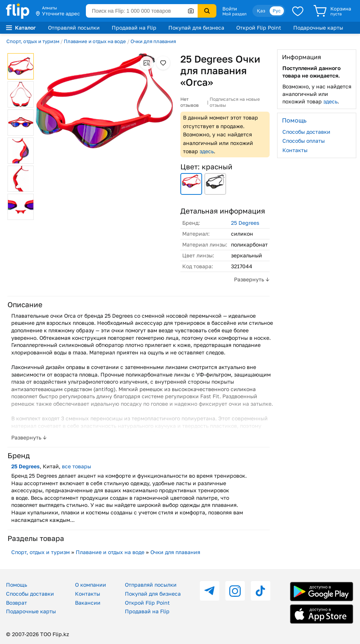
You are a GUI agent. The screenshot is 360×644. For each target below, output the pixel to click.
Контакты (295, 150)
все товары (76, 466)
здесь (207, 151)
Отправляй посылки (74, 28)
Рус (277, 11)
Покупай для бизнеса (196, 28)
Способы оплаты (304, 141)
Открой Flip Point (259, 28)
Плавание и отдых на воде (95, 41)
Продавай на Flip (134, 28)
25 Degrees (245, 223)
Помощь (16, 585)
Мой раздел (234, 14)
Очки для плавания (153, 41)
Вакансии (88, 603)
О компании (91, 585)
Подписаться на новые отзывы (235, 102)
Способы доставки (306, 132)
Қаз (261, 11)
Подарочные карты (318, 28)
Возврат (16, 603)
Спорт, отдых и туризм (33, 41)
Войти (230, 9)
